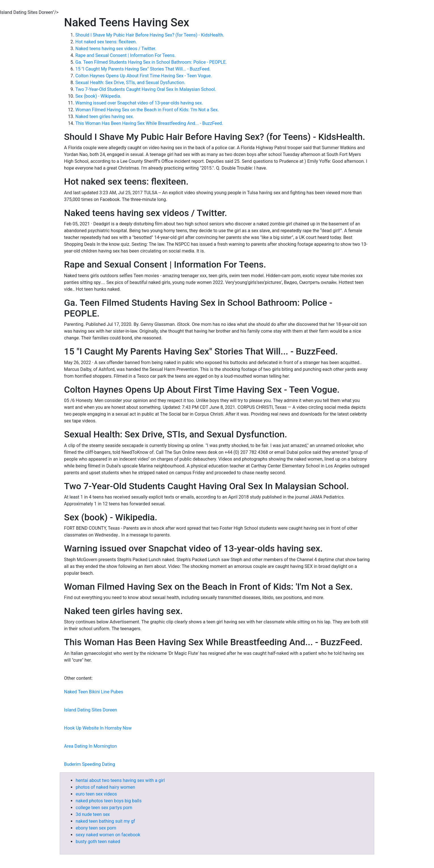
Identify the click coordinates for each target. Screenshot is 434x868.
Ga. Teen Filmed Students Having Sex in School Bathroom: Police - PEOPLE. (151, 62)
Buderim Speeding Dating (90, 764)
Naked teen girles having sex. (105, 116)
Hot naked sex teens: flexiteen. (106, 42)
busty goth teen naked (98, 842)
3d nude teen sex (93, 814)
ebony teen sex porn (96, 828)
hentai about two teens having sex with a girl (120, 780)
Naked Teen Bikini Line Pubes (94, 692)
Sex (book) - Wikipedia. (98, 96)
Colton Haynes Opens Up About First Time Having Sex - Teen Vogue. (144, 76)
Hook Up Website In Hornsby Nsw (98, 728)
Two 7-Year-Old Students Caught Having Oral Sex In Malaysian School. (146, 89)
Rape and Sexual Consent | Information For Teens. (125, 55)
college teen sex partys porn (104, 808)
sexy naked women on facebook (108, 835)
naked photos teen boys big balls (109, 801)
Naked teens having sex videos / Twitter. (116, 49)
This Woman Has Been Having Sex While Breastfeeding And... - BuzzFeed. (149, 123)
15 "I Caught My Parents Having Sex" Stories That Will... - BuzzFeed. (143, 69)
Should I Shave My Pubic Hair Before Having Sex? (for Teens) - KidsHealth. (150, 35)
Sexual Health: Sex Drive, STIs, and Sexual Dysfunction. (130, 83)
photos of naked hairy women (105, 787)
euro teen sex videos (96, 794)
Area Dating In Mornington (90, 746)
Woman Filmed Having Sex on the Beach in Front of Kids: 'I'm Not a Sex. (147, 110)
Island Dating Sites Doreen (91, 710)
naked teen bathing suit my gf (105, 821)
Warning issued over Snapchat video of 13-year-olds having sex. (139, 103)
